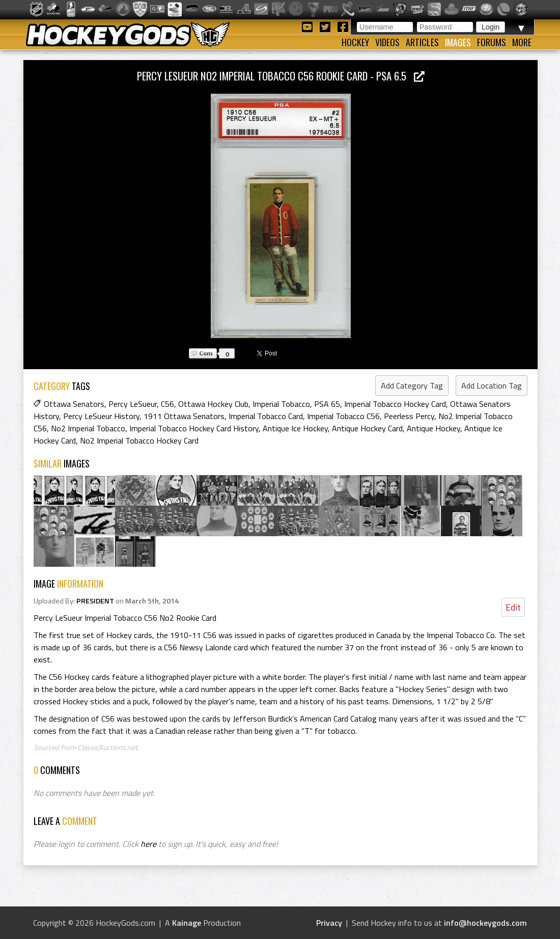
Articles (422, 42)
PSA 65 (327, 404)
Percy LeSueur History (101, 416)
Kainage (187, 923)
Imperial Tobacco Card (266, 416)
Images (458, 42)
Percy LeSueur (133, 404)
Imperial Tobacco (281, 404)
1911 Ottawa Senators (184, 416)
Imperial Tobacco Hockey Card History (194, 428)
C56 (167, 404)
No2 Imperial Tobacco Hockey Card (139, 440)
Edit (513, 607)
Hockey (355, 42)
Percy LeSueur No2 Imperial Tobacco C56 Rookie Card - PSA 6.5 (281, 76)
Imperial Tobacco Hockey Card (395, 404)
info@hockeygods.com (485, 923)
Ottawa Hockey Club (213, 404)
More (522, 42)
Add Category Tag (412, 385)
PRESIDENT (95, 601)
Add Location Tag (492, 385)
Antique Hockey (433, 428)
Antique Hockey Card (367, 428)
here (148, 844)
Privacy (329, 923)
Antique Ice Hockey (295, 428)
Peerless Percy (409, 416)
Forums (492, 42)
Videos (387, 42)
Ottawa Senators (74, 404)
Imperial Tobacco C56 (343, 416)
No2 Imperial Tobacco (88, 428)
